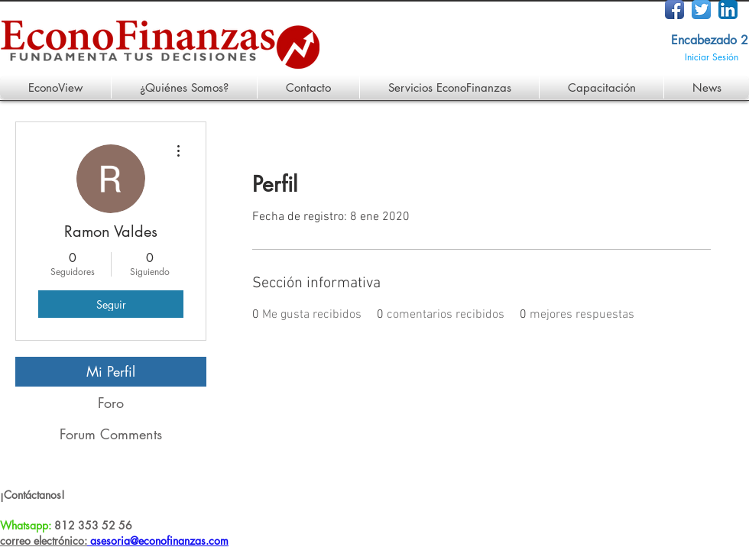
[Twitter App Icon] (701, 10)
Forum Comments (111, 434)
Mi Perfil (111, 371)
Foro (111, 403)
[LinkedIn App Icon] (728, 10)
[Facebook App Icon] (674, 10)
